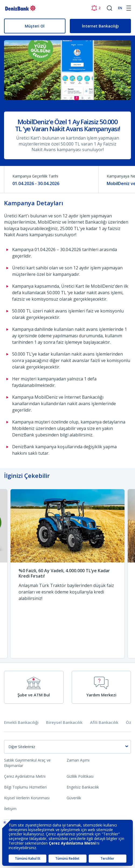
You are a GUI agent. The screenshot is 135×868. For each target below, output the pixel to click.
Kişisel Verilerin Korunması (27, 798)
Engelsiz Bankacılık (83, 787)
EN (120, 8)
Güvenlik (74, 798)
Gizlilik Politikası (80, 776)
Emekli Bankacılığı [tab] (21, 722)
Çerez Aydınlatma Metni (25, 776)
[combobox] (67, 747)
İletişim (10, 809)
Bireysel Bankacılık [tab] (64, 722)
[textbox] (67, 747)
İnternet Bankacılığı (100, 26)
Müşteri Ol (35, 26)
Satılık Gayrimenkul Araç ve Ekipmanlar (27, 763)
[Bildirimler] (96, 8)
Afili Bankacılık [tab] (104, 722)
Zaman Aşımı (78, 760)
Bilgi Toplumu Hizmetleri (25, 787)
